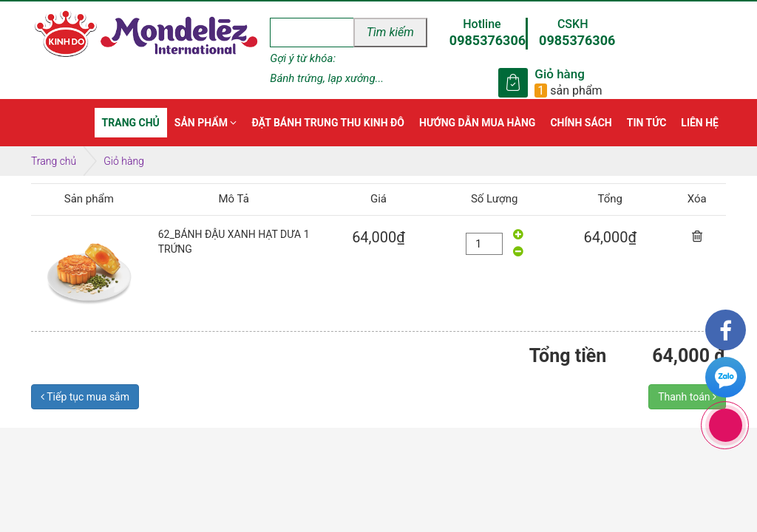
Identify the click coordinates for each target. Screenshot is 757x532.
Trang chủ (54, 161)
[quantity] (484, 244)
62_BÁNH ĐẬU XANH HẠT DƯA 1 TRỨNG (234, 242)
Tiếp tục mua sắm (85, 397)
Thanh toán (687, 397)
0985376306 (488, 40)
